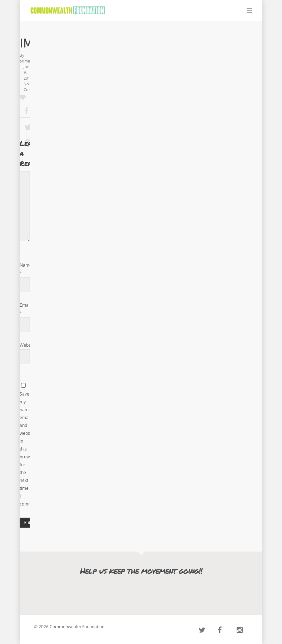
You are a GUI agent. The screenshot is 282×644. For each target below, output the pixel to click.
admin (26, 61)
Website (28, 345)
